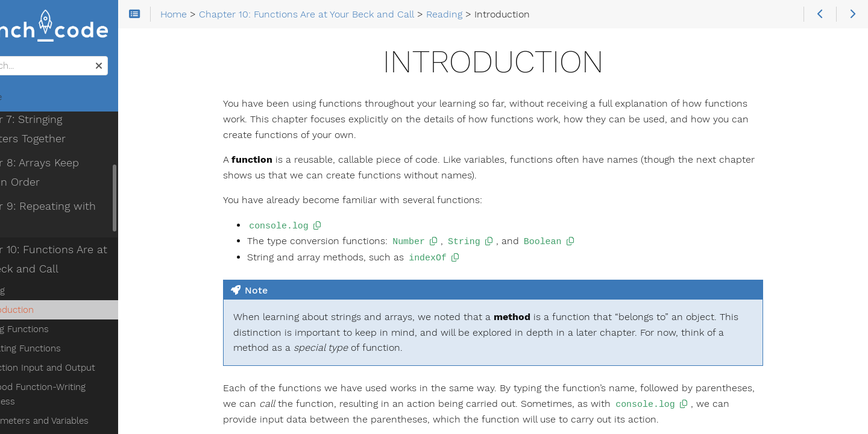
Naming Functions (67, 390)
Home (30, 100)
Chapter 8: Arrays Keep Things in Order (86, 137)
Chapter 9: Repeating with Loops (77, 180)
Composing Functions (75, 409)
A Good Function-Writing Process (99, 351)
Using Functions (63, 294)
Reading (36, 255)
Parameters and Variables (83, 371)
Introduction (55, 274)
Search (11, 59)
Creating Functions (69, 313)
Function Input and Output (86, 332)
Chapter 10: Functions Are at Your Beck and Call (82, 224)
